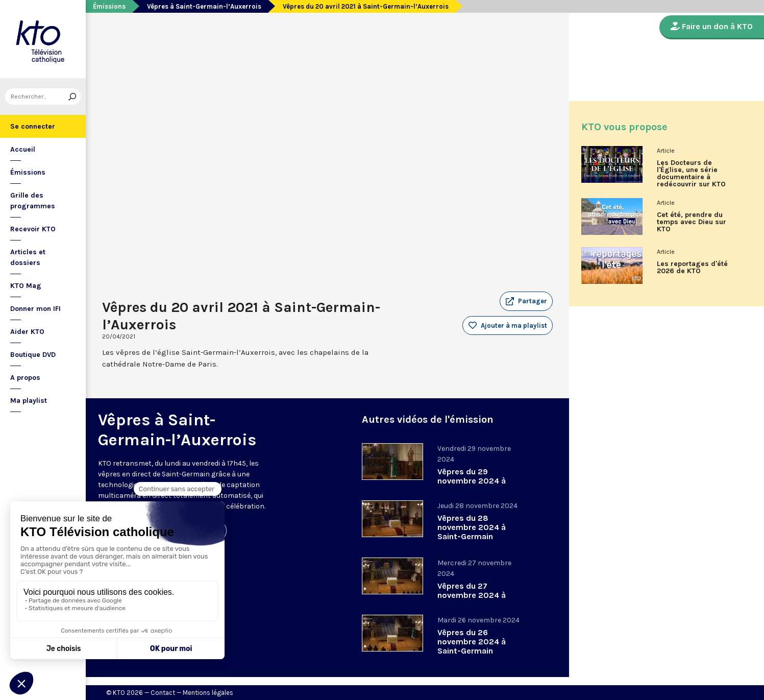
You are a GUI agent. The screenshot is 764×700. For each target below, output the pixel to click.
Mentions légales (208, 693)
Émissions (28, 172)
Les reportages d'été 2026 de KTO (692, 268)
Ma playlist (29, 401)
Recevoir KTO (33, 229)
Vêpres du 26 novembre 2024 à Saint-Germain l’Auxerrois (472, 646)
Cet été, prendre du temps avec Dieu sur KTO (692, 222)
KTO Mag (26, 286)
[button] (526, 301)
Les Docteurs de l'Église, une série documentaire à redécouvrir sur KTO (691, 174)
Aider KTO (27, 332)
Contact (163, 693)
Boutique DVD (33, 355)
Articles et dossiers (28, 257)
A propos (25, 378)
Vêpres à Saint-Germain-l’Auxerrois (204, 6)
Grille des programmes (33, 201)
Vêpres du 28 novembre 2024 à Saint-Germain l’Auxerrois (472, 532)
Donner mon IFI (35, 309)
